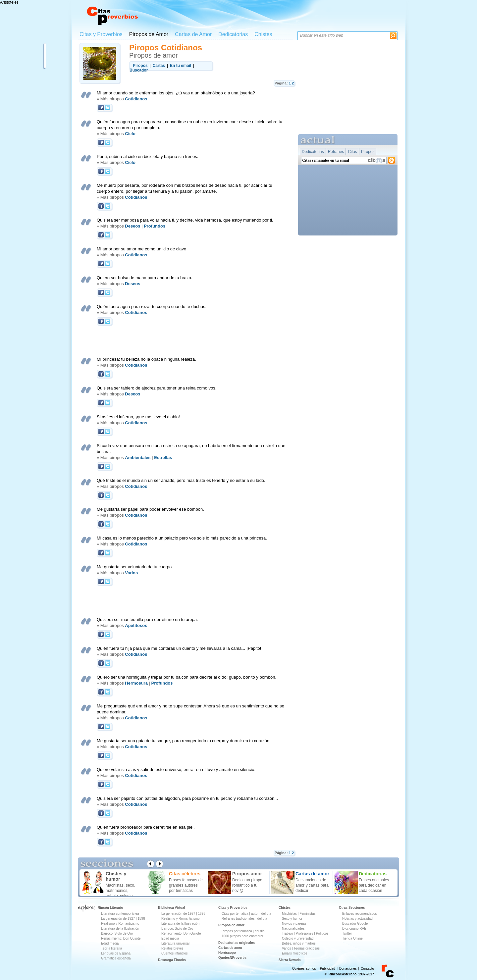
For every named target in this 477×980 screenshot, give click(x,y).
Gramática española (116, 958)
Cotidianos (136, 99)
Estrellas (163, 458)
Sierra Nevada (290, 960)
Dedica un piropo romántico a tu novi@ (247, 885)
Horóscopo (227, 953)
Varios (131, 573)
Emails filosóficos (295, 953)
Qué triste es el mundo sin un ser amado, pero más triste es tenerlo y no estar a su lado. (181, 480)
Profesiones (305, 933)
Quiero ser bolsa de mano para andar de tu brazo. (144, 278)
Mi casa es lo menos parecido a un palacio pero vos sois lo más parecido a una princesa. (182, 538)
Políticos (322, 933)
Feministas (307, 914)
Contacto (367, 969)
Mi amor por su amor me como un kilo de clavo (141, 249)
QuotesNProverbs (232, 958)
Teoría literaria (111, 948)
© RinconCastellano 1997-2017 (349, 974)
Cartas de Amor (193, 34)
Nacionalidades (293, 928)
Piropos (368, 152)
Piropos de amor (231, 925)
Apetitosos (136, 625)
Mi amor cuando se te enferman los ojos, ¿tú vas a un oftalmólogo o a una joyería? (176, 93)
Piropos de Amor (149, 34)
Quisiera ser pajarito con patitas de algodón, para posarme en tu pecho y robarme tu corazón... (187, 798)
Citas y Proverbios (101, 34)
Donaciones (348, 969)
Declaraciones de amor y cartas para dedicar (312, 885)
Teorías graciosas (307, 948)
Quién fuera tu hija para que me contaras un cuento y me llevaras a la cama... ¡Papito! (179, 648)
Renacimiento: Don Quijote (121, 938)
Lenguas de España (116, 953)
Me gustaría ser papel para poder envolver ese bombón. (150, 509)
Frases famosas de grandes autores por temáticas (186, 885)
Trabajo (288, 933)
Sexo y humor (292, 919)
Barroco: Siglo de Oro (117, 933)
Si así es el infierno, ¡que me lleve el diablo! (138, 417)
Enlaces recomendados (360, 914)
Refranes (336, 152)
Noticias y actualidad (357, 919)
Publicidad (328, 969)
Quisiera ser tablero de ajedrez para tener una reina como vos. (157, 388)
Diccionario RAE (354, 928)
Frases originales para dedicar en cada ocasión (374, 885)
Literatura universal (175, 943)
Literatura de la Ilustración (120, 928)
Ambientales (138, 458)
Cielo (130, 134)
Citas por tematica (235, 914)
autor (255, 914)
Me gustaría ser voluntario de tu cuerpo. (135, 567)
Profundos (155, 226)
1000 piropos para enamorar (242, 936)
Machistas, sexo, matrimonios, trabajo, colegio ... (121, 891)
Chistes (263, 34)
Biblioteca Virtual (172, 908)
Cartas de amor (230, 948)
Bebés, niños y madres (299, 943)
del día (266, 914)
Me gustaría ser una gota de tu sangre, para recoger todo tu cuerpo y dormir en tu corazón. (184, 741)
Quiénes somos (304, 969)
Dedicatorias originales (237, 943)
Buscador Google (355, 924)
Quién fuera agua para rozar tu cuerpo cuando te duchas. (152, 307)
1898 (141, 919)
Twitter (347, 933)
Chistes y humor (116, 876)
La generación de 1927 (118, 919)
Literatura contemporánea (120, 914)
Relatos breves (172, 948)
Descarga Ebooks (172, 960)
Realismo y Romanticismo (120, 924)
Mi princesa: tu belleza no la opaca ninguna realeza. (146, 359)
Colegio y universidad (298, 938)
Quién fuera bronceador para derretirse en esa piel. (146, 827)
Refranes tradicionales (238, 919)
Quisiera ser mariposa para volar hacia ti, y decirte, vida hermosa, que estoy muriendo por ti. (185, 220)
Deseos (132, 226)
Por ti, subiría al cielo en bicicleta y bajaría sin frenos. (147, 156)
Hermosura (136, 683)
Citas (352, 152)
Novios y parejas (294, 924)
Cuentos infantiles (175, 953)
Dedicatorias (233, 34)
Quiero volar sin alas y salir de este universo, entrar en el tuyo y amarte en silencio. (176, 770)
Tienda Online (352, 938)
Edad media (110, 943)
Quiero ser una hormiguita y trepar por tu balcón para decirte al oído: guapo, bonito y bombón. (186, 677)
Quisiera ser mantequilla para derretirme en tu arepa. (147, 619)
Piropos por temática (237, 931)
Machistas (289, 914)
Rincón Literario (110, 908)
